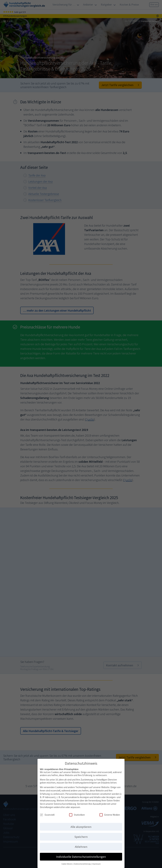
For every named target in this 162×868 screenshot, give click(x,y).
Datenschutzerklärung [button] (82, 862)
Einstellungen (47, 805)
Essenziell (47, 813)
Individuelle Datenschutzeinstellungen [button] (81, 855)
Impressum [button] (96, 862)
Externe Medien (110, 813)
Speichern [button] (81, 835)
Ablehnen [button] (81, 845)
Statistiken (77, 813)
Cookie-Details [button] (67, 862)
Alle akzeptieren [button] (81, 825)
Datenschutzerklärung (65, 802)
